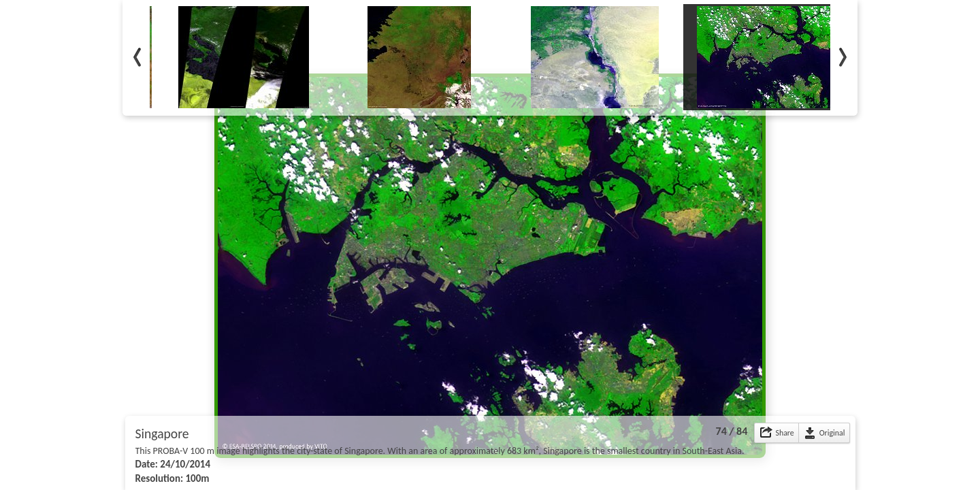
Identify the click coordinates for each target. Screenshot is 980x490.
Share (784, 433)
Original (832, 433)
